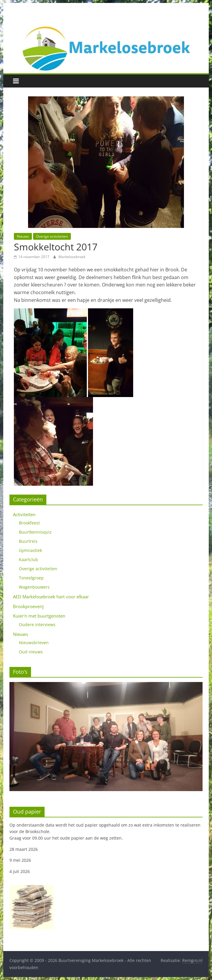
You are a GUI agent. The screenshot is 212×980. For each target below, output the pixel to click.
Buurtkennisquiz (35, 532)
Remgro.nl (192, 960)
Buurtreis (28, 541)
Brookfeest (29, 523)
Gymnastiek (30, 550)
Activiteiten (24, 514)
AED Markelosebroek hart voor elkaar (51, 597)
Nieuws (23, 236)
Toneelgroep (31, 578)
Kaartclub (28, 559)
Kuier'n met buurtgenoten (39, 616)
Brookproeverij (28, 606)
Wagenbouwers (34, 587)
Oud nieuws (31, 652)
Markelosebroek (72, 257)
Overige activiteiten (52, 236)
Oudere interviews (37, 625)
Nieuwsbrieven (34, 643)
